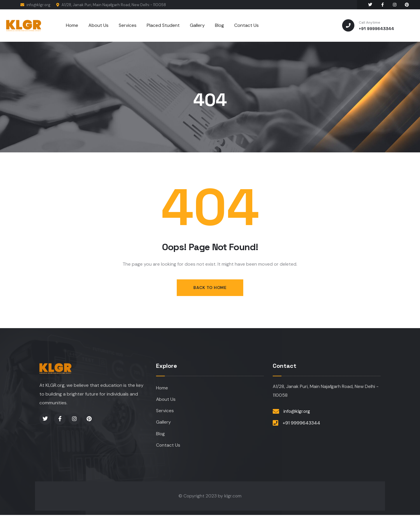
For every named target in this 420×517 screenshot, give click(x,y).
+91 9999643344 (301, 423)
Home (162, 388)
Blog (161, 435)
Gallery (163, 423)
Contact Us (168, 446)
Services (165, 411)
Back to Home (210, 288)
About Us (166, 400)
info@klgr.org (35, 5)
